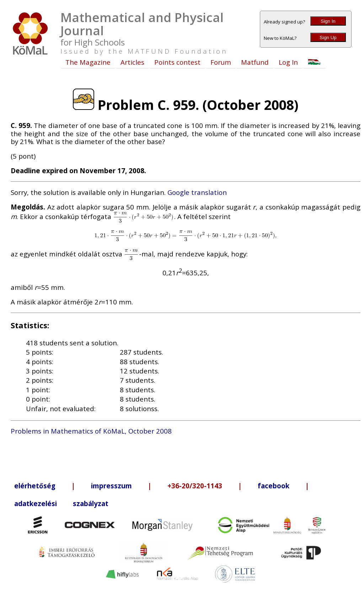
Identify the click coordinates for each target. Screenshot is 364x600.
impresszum (111, 486)
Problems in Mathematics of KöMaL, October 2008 (91, 431)
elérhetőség (35, 486)
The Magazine (88, 62)
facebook (274, 486)
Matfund (255, 62)
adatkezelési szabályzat (61, 503)
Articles (132, 62)
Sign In (328, 21)
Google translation (197, 192)
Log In (288, 62)
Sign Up (328, 38)
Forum (221, 62)
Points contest (177, 62)
